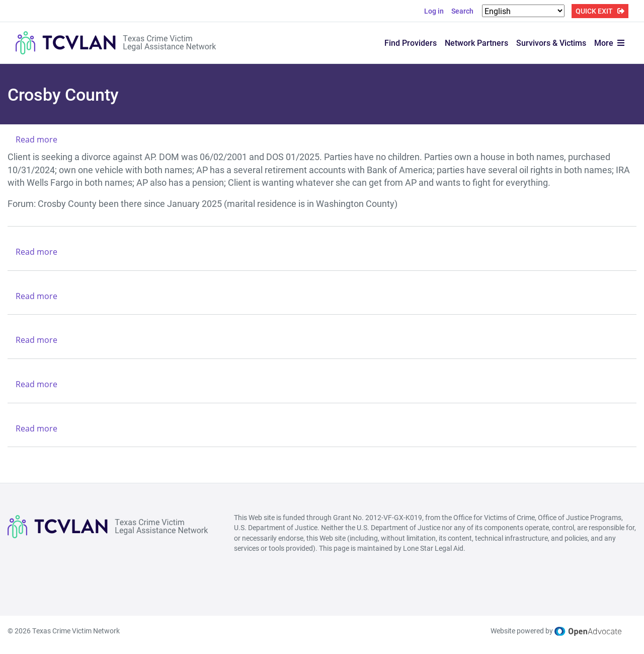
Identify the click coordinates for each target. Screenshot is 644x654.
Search (462, 11)
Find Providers (411, 43)
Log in (434, 11)
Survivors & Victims (551, 43)
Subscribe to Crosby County (12, 466)
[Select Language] (523, 11)
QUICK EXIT (594, 11)
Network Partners (476, 43)
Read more (36, 139)
